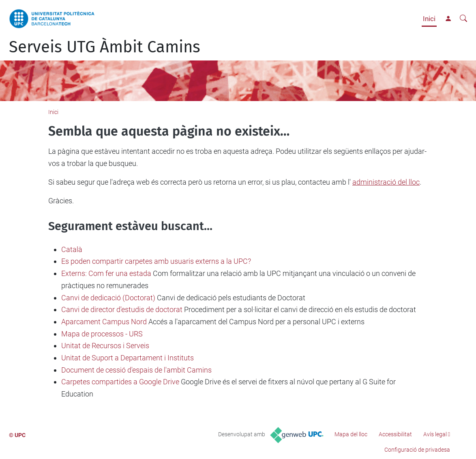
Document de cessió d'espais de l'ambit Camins (136, 370)
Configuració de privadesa (417, 450)
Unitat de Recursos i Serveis (105, 346)
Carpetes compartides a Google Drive (120, 382)
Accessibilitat (395, 434)
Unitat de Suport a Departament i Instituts (128, 358)
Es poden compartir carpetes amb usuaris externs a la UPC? (156, 261)
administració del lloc (386, 182)
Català (72, 249)
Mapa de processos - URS (102, 334)
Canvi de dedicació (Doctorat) (108, 298)
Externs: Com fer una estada (106, 273)
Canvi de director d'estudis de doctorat (122, 309)
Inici (429, 19)
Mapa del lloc (351, 434)
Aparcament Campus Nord (104, 322)
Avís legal (435, 434)
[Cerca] (463, 19)
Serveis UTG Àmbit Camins (105, 47)
